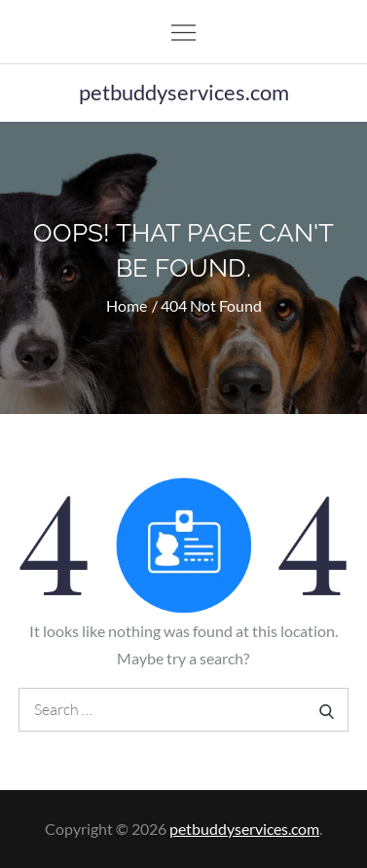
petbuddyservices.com (184, 92)
